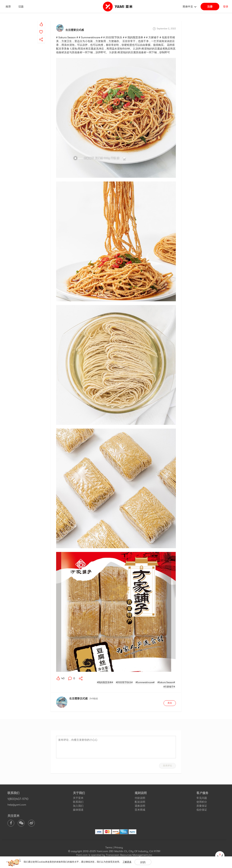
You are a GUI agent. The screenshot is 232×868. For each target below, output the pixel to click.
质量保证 (202, 806)
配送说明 (140, 802)
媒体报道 (78, 810)
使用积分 (202, 802)
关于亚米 (78, 798)
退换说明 (140, 806)
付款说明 (140, 798)
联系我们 (78, 802)
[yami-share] (41, 36)
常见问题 (202, 798)
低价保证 (202, 810)
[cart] (220, 856)
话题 (21, 7)
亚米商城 (140, 810)
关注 (170, 703)
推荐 (8, 7)
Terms (109, 847)
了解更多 (127, 862)
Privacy (119, 847)
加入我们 (78, 806)
